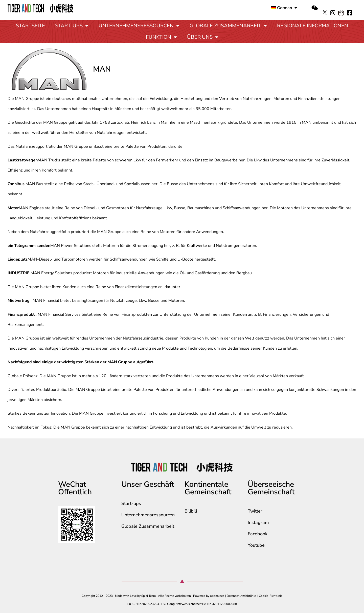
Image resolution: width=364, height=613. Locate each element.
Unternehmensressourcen (139, 26)
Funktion (161, 37)
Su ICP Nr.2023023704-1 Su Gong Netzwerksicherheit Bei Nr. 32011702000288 (182, 604)
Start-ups (72, 26)
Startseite (30, 26)
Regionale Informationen (313, 26)
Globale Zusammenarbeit (228, 26)
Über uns (203, 37)
